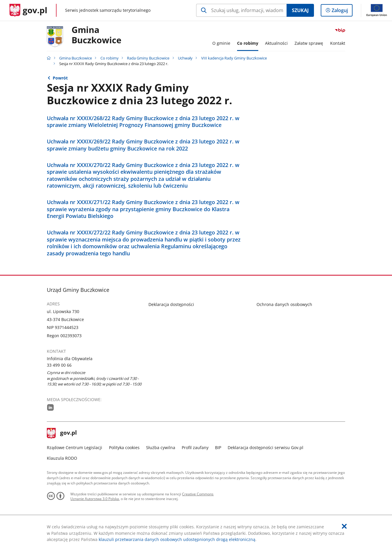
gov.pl (62, 433)
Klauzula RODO (62, 458)
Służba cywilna (161, 447)
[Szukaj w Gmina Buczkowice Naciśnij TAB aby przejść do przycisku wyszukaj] (241, 10)
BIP (218, 447)
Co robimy (110, 58)
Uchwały (185, 58)
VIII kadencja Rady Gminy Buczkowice (234, 58)
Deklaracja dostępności (171, 304)
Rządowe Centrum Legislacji (75, 447)
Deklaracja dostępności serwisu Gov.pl (266, 447)
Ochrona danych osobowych (284, 304)
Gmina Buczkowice (96, 35)
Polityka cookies (124, 447)
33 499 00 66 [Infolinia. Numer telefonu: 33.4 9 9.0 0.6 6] (59, 365)
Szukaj (300, 10)
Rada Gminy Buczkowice (148, 58)
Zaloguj (341, 11)
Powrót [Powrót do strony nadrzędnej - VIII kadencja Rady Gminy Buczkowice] (60, 78)
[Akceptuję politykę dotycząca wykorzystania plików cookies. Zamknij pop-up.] (344, 526)
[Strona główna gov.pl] (28, 10)
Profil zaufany (195, 447)
